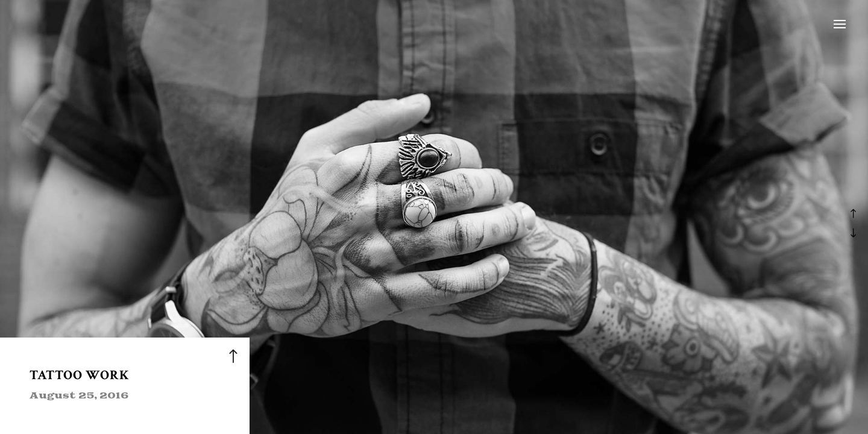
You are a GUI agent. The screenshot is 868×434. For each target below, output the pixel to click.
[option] (434, 217)
